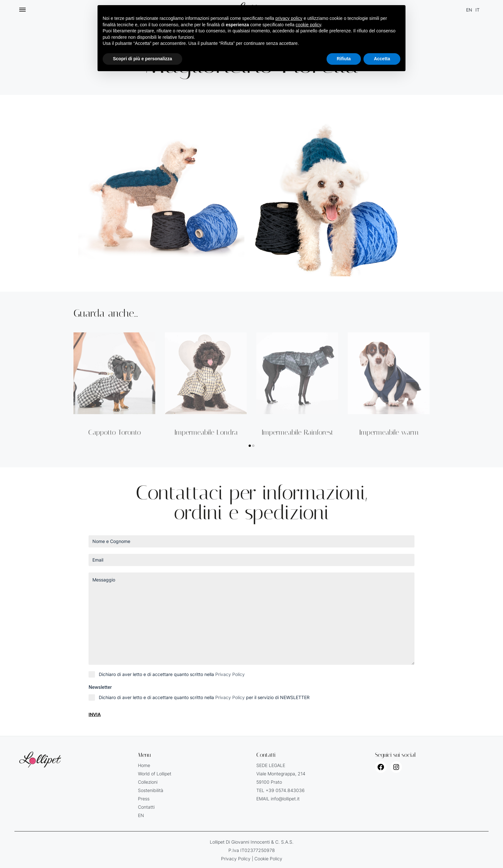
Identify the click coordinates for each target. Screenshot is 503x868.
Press (144, 799)
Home (144, 765)
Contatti (146, 807)
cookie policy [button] (308, 25)
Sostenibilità (151, 790)
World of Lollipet (155, 774)
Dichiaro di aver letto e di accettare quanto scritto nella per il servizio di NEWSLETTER (204, 697)
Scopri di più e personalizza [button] (142, 59)
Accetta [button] (382, 59)
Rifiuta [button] (344, 59)
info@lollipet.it (285, 799)
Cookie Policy (268, 859)
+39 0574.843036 (285, 790)
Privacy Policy (230, 674)
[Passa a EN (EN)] (469, 10)
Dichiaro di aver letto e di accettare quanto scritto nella (172, 674)
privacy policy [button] (289, 18)
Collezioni (148, 782)
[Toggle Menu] (22, 10)
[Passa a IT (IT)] (477, 10)
